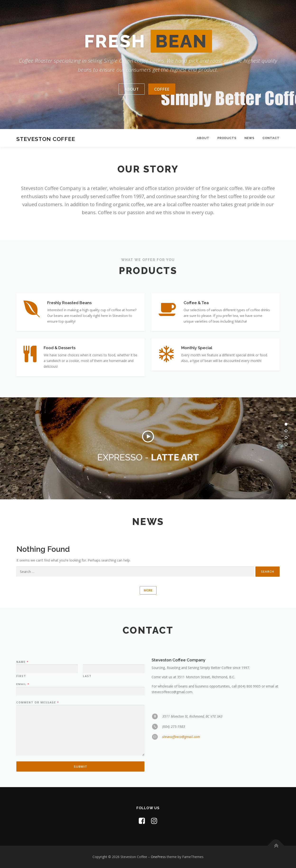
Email (23, 775)
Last (87, 767)
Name (22, 753)
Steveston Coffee (46, 139)
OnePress (158, 857)
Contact (271, 138)
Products (227, 138)
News (250, 138)
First (21, 767)
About (203, 138)
